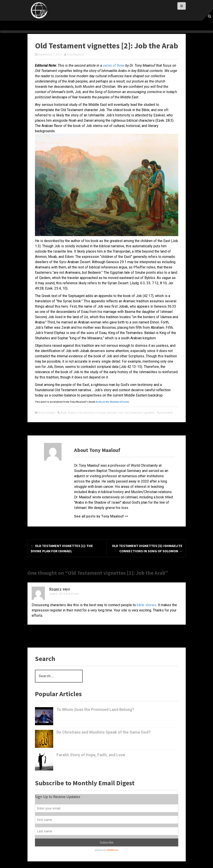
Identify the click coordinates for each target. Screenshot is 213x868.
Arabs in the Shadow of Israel (87, 413)
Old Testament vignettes (139, 413)
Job (120, 413)
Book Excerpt (47, 413)
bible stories (147, 605)
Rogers (55, 589)
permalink (166, 413)
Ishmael (112, 413)
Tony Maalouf (75, 54)
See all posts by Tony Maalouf (99, 516)
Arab (64, 413)
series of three (114, 65)
